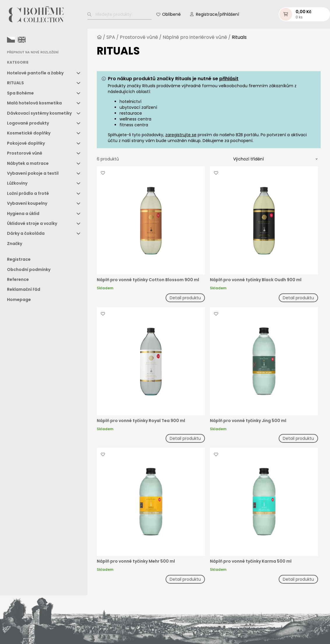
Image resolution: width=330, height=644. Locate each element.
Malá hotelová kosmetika (34, 103)
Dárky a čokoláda (26, 233)
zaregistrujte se (181, 135)
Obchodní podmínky (29, 269)
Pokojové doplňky (26, 143)
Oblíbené (171, 14)
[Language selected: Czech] (18, 39)
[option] (22, 40)
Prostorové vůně (25, 153)
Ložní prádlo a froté (28, 193)
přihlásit (229, 79)
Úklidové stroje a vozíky (32, 223)
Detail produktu (185, 298)
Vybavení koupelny (27, 203)
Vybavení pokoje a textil (33, 173)
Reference (18, 279)
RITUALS (15, 83)
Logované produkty (28, 123)
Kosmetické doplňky (29, 133)
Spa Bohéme (20, 93)
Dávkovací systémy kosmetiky (39, 113)
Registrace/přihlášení (217, 14)
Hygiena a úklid (23, 213)
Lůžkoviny (17, 183)
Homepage (19, 300)
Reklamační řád (24, 289)
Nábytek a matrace (28, 163)
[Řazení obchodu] (275, 159)
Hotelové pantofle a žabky (35, 73)
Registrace (19, 259)
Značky (15, 244)
